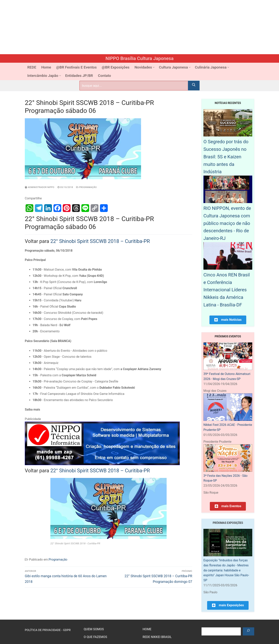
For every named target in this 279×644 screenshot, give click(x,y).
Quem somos (94, 629)
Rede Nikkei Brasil (157, 637)
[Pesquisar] (248, 631)
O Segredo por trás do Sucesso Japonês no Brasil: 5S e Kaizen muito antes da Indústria (226, 157)
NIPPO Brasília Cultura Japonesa (139, 58)
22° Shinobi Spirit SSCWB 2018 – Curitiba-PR (100, 241)
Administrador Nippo (40, 187)
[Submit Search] (194, 86)
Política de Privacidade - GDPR (48, 630)
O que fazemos (95, 637)
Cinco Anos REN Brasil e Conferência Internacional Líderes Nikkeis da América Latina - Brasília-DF (227, 290)
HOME (147, 629)
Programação (87, 187)
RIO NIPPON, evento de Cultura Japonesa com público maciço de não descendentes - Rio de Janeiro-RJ (227, 223)
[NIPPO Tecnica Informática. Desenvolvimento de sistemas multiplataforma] (102, 464)
